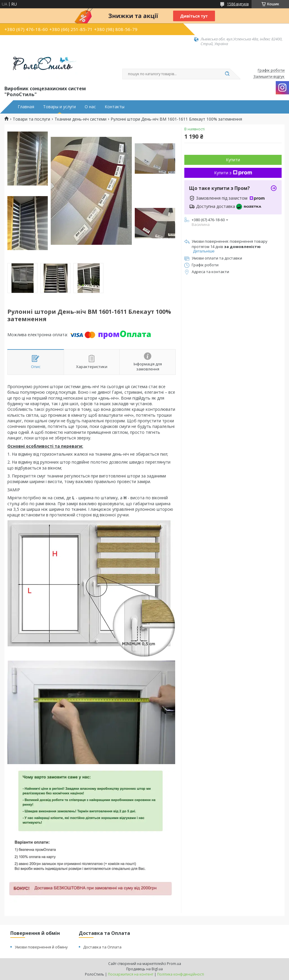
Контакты (115, 107)
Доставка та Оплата (102, 947)
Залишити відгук (269, 77)
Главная (26, 107)
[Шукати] (227, 74)
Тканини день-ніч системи (81, 119)
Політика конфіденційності (181, 974)
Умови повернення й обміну (41, 947)
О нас (90, 107)
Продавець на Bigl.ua (144, 969)
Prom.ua (174, 964)
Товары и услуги (59, 107)
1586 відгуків (238, 4)
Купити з (233, 173)
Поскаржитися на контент (131, 974)
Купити (233, 160)
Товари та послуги (31, 119)
